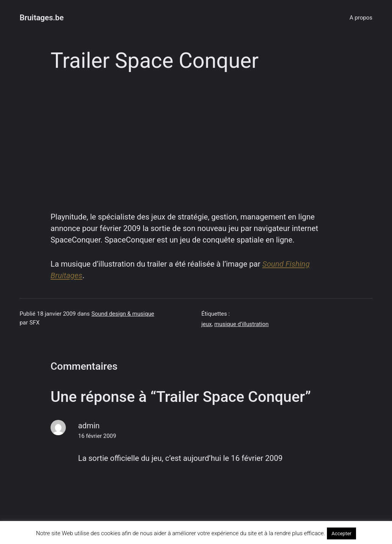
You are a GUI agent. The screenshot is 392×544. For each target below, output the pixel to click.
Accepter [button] (341, 533)
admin (89, 426)
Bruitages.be (42, 18)
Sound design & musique (123, 314)
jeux (207, 324)
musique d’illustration (242, 324)
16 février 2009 (97, 436)
